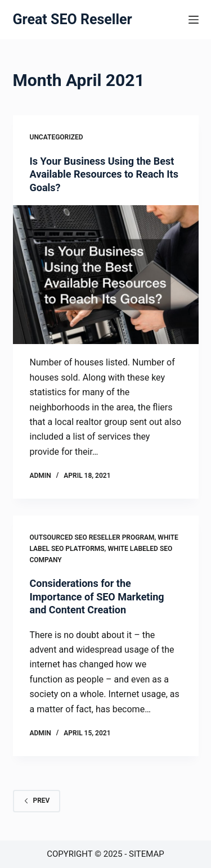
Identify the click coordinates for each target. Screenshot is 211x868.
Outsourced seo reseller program (92, 537)
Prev (37, 801)
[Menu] (194, 20)
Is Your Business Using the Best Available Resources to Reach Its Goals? (104, 174)
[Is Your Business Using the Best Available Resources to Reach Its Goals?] (106, 275)
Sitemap (147, 854)
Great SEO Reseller (73, 19)
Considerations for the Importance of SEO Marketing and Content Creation (97, 596)
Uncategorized (57, 137)
